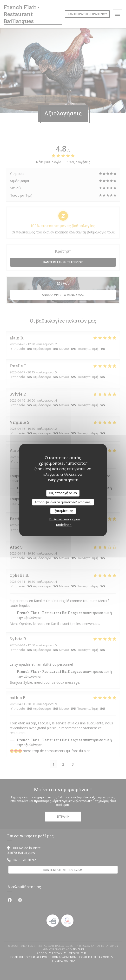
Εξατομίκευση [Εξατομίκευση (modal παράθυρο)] (63, 511)
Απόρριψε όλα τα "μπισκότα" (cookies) (63, 502)
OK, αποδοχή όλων (63, 493)
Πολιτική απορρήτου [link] (65, 519)
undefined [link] (64, 525)
